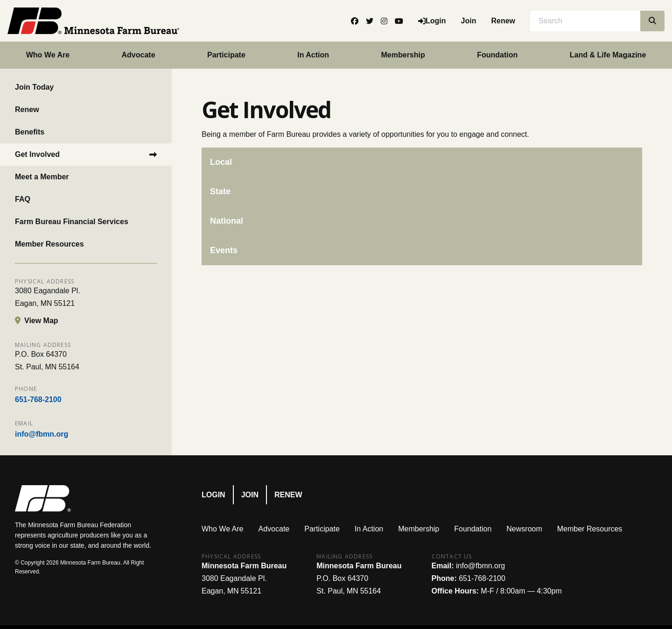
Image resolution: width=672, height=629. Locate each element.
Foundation (497, 55)
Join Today (34, 87)
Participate (226, 55)
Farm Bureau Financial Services (72, 222)
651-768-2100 (38, 399)
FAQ (23, 199)
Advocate (139, 55)
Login (213, 495)
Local (221, 162)
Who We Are (48, 55)
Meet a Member (42, 177)
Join (469, 21)
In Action (313, 55)
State (220, 191)
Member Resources (49, 244)
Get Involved (37, 154)
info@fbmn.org (42, 434)
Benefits (30, 132)
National (227, 221)
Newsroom (524, 529)
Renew (503, 21)
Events (224, 250)
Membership (403, 55)
